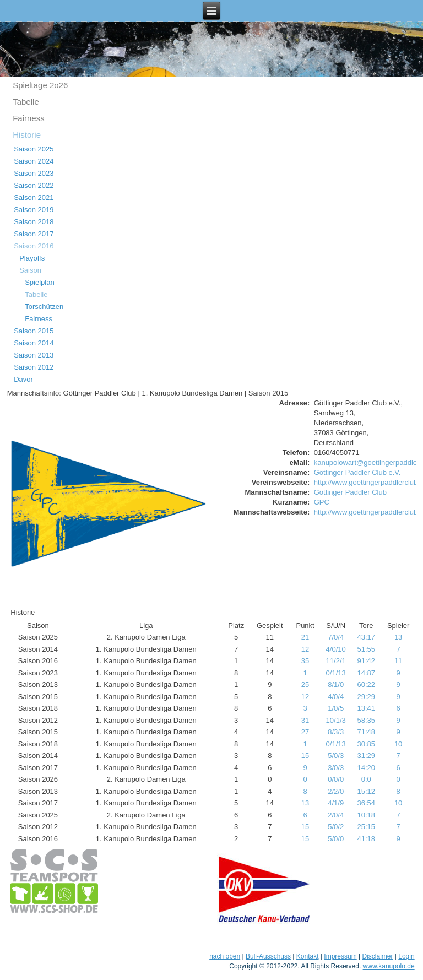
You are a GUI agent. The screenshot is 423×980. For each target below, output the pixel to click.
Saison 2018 (34, 222)
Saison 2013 (34, 355)
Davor (23, 379)
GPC (322, 502)
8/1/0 (336, 684)
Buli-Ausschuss (268, 956)
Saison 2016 (34, 246)
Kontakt (308, 956)
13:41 (366, 708)
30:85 (366, 744)
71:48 (366, 732)
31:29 (366, 756)
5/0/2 (336, 827)
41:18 (366, 839)
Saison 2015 (34, 331)
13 (398, 637)
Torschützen (44, 307)
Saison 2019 (34, 210)
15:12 (366, 791)
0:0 (366, 779)
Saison (30, 270)
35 (305, 661)
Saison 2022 (34, 185)
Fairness (29, 118)
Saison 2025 (34, 149)
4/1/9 (336, 803)
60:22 (366, 684)
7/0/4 (336, 637)
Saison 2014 (34, 343)
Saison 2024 (34, 161)
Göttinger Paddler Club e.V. (357, 472)
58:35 (366, 720)
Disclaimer (377, 956)
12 (305, 649)
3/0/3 (336, 768)
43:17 (366, 637)
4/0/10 (336, 649)
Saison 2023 (34, 173)
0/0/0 (336, 779)
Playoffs (32, 258)
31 (305, 720)
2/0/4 (336, 815)
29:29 (366, 697)
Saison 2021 (34, 197)
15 (305, 756)
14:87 (366, 673)
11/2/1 (336, 661)
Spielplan (40, 282)
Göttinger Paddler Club (350, 492)
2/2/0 (336, 791)
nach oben (225, 956)
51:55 (366, 649)
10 (398, 744)
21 (305, 637)
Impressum (340, 956)
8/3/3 (336, 732)
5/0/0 (336, 839)
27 (305, 732)
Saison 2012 (34, 367)
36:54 (366, 803)
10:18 (366, 815)
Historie (27, 135)
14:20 (366, 768)
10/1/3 (336, 720)
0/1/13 (336, 673)
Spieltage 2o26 (40, 85)
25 (305, 684)
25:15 (366, 827)
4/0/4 (336, 697)
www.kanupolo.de (389, 966)
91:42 (366, 661)
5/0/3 (336, 756)
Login (406, 956)
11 (398, 661)
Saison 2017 (34, 234)
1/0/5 (336, 708)
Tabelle (26, 102)
